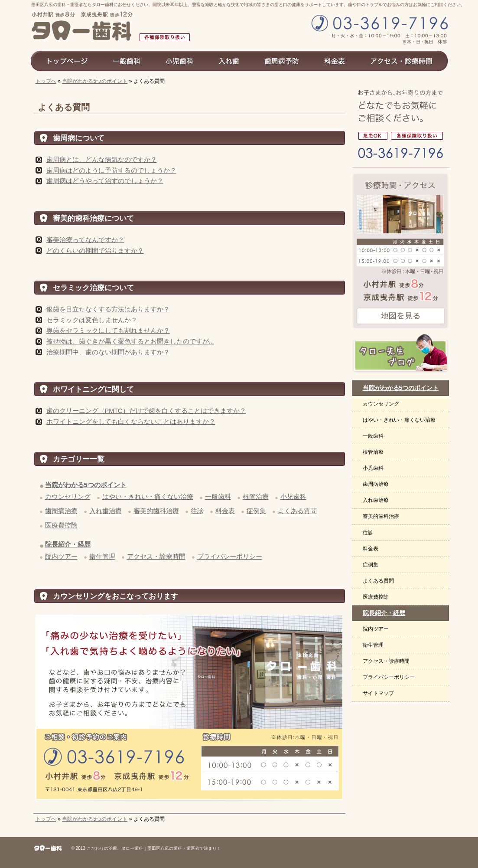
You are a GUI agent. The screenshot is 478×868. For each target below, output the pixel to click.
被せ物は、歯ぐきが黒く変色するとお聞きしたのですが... (130, 341)
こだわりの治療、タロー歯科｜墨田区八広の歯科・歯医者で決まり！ (154, 848)
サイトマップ (378, 693)
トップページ (65, 61)
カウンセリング (68, 497)
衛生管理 (102, 557)
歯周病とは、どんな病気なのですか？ (102, 160)
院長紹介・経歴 (68, 544)
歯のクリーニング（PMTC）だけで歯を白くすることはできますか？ (146, 411)
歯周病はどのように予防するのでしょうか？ (111, 170)
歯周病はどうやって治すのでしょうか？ (105, 181)
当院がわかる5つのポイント (95, 81)
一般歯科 (218, 497)
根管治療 (256, 497)
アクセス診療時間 (405, 61)
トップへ (46, 81)
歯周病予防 (282, 61)
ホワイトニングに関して (93, 389)
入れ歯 (229, 61)
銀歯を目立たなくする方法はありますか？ (108, 309)
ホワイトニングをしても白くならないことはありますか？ (131, 422)
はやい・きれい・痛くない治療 (148, 497)
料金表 (225, 511)
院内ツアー (61, 557)
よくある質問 (297, 511)
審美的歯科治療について (93, 218)
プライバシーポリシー (230, 557)
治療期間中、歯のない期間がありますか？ (108, 352)
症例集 (256, 511)
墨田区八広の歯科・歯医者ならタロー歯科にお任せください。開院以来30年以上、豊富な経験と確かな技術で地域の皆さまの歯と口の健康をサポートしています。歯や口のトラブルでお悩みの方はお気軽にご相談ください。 (248, 5)
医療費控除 (61, 525)
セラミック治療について (93, 288)
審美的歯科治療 (156, 511)
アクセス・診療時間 (156, 557)
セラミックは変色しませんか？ (92, 320)
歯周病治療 (61, 511)
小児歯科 (293, 497)
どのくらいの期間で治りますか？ (95, 251)
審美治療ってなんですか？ (85, 240)
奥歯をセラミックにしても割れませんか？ (108, 331)
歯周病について (79, 138)
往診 (197, 511)
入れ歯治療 (106, 511)
